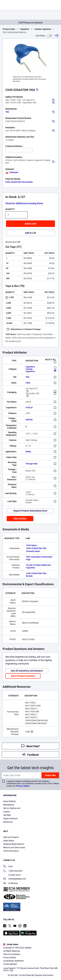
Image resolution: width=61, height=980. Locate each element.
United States (11, 944)
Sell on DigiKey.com (12, 808)
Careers (7, 812)
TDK (7, 112)
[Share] (57, 36)
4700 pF (29, 408)
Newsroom (8, 822)
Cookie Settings (10, 964)
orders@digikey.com (15, 879)
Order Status (9, 841)
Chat (8, 867)
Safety (28, 452)
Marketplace (9, 805)
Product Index (9, 29)
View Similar (20, 519)
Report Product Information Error (30, 511)
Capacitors (25, 29)
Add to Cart (30, 224)
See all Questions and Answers (27, 671)
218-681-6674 (12, 875)
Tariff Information (11, 851)
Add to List (31, 233)
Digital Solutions (10, 819)
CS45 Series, (31, 545)
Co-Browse (10, 883)
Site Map (7, 815)
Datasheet (12, 172)
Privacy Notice (23, 786)
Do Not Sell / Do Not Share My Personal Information (31, 975)
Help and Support (11, 837)
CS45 (28, 383)
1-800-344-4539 (13, 871)
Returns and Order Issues (14, 848)
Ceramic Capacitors (43, 29)
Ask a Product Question (23, 676)
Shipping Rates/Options (14, 844)
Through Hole (31, 464)
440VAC (29, 420)
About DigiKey (10, 801)
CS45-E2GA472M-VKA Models (19, 182)
